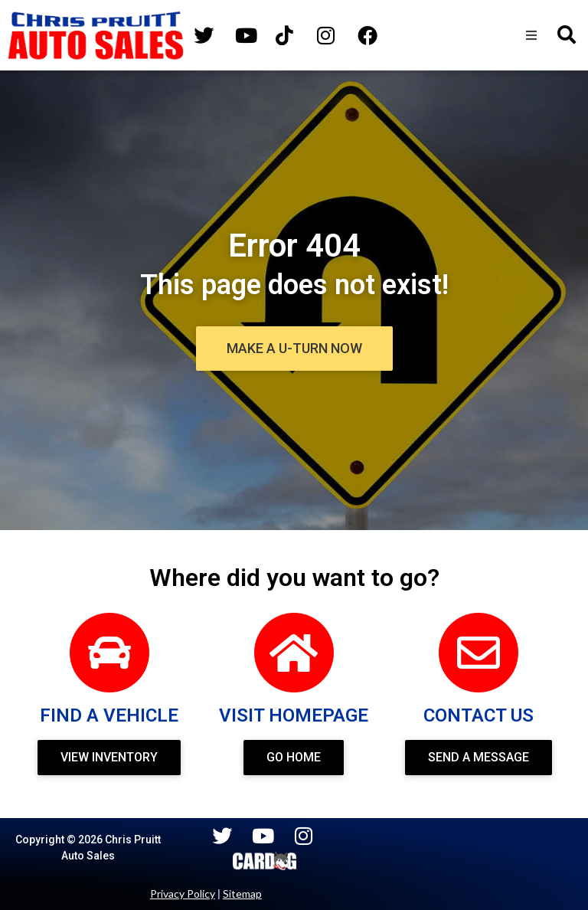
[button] (531, 35)
